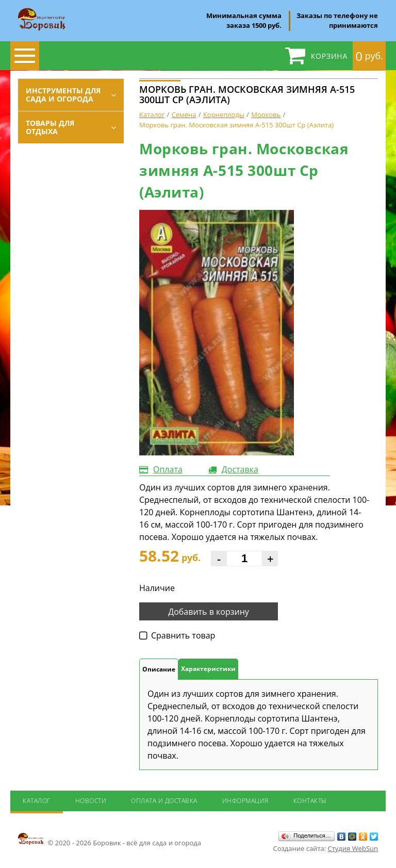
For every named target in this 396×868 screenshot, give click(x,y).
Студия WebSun (353, 848)
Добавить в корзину (209, 612)
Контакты (310, 801)
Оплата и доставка (164, 801)
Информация (245, 801)
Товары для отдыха (50, 127)
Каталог (37, 801)
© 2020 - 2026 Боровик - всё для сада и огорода (110, 840)
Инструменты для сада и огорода (63, 95)
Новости (91, 801)
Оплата (168, 469)
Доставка (240, 469)
